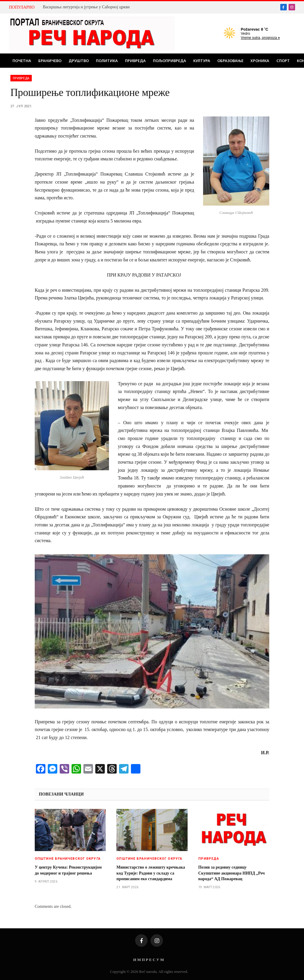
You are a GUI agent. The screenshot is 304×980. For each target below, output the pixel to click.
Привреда (135, 61)
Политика (107, 61)
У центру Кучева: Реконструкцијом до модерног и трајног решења (68, 870)
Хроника (260, 61)
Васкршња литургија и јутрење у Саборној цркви (86, 7)
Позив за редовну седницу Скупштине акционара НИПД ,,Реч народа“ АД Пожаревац (232, 873)
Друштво (79, 61)
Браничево (50, 61)
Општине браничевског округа (68, 859)
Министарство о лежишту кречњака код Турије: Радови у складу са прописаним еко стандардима (151, 873)
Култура (202, 61)
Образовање (230, 61)
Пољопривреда (170, 61)
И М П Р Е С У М (149, 960)
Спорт (283, 61)
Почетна (22, 61)
